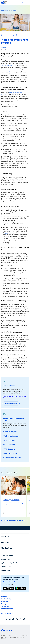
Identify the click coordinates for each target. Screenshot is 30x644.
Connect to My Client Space (11, 563)
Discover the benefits (11, 582)
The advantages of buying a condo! (14, 504)
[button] (23, 2)
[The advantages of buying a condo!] (14, 486)
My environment (15, 499)
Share (4, 47)
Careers (5, 542)
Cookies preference (7, 613)
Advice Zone (5, 10)
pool (7, 233)
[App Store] (9, 589)
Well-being (14, 10)
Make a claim (6, 559)
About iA (5, 536)
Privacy (4, 604)
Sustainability (6, 571)
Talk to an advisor (11, 403)
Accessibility (5, 602)
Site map (4, 597)
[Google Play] (21, 589)
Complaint (4, 611)
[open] (28, 2)
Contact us (7, 548)
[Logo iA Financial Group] (4, 3)
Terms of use (5, 606)
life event (12, 72)
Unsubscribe (5, 599)
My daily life (13, 35)
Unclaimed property (7, 609)
